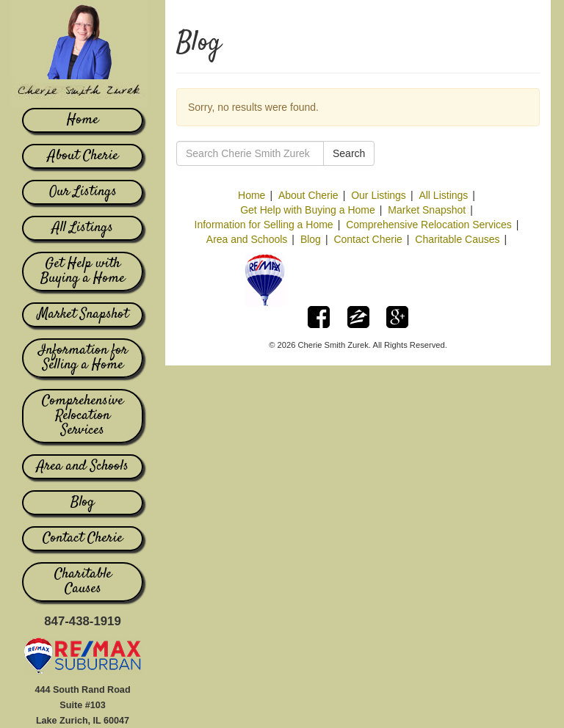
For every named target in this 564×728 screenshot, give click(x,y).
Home (83, 120)
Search (349, 153)
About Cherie (83, 156)
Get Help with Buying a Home (83, 272)
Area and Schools (83, 467)
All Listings (83, 228)
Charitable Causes (83, 582)
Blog (83, 503)
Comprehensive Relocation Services (83, 416)
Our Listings (83, 192)
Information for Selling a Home (83, 358)
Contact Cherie (83, 539)
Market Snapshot (83, 315)
